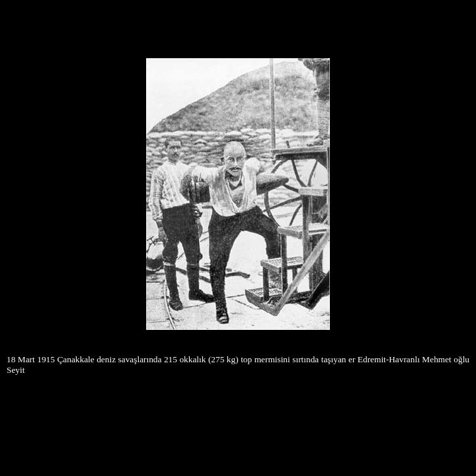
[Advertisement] (238, 25)
